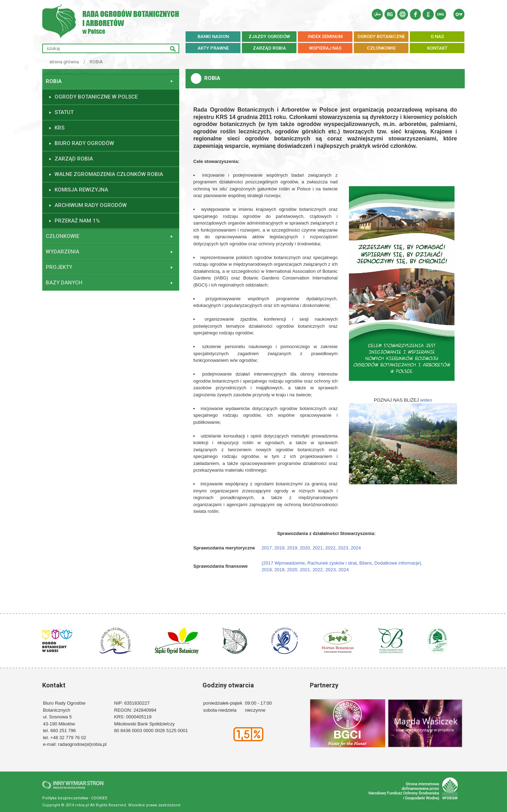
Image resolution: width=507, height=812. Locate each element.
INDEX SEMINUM (325, 36)
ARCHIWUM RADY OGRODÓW (91, 205)
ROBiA (96, 62)
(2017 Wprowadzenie (283, 563)
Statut (64, 112)
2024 (355, 548)
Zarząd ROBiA (74, 159)
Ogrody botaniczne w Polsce (96, 97)
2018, (281, 548)
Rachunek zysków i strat (332, 563)
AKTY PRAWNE (213, 48)
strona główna (64, 62)
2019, (293, 548)
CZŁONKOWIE (381, 48)
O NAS (437, 36)
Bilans (366, 563)
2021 (318, 548)
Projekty (59, 267)
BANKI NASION (213, 36)
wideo (426, 400)
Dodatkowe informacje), (399, 563)
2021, (306, 570)
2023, (344, 548)
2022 (330, 548)
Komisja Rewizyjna (81, 190)
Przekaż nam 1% (77, 221)
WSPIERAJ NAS (325, 48)
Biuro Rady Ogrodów (84, 143)
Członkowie (62, 236)
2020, (306, 548)
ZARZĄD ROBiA (269, 48)
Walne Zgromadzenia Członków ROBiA (109, 174)
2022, (318, 570)
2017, (267, 548)
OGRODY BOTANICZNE (381, 36)
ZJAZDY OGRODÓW (269, 36)
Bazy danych (64, 283)
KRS (60, 128)
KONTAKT (437, 48)
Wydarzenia (62, 252)
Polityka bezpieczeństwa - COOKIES (75, 798)
